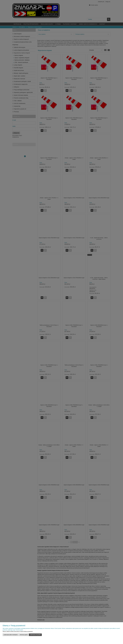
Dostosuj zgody (24, 635)
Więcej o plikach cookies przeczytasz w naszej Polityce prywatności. (18, 631)
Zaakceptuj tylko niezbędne (11, 635)
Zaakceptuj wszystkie (35, 635)
